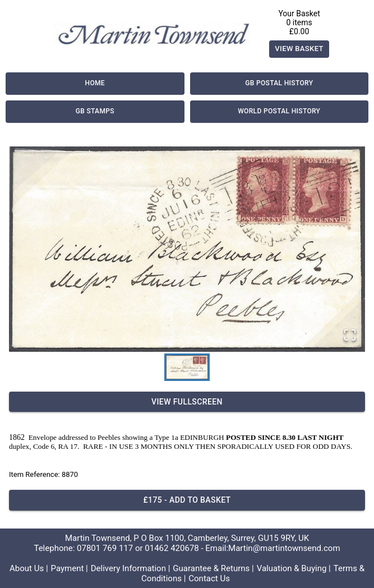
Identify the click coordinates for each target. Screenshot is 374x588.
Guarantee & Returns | (213, 568)
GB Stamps (95, 112)
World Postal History (280, 112)
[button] (187, 249)
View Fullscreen (187, 402)
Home (95, 84)
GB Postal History (280, 84)
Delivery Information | (131, 568)
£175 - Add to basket (187, 500)
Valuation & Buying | (294, 568)
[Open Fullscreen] (350, 336)
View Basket (299, 49)
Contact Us (209, 578)
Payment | (70, 568)
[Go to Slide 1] (187, 367)
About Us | (29, 568)
